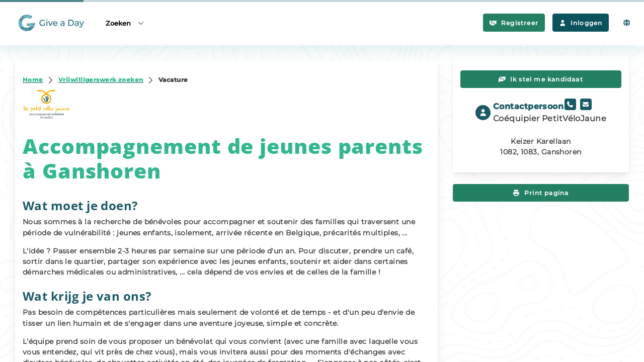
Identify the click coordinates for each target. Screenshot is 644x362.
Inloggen (581, 23)
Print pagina (541, 193)
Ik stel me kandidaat (541, 79)
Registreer (514, 23)
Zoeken (125, 23)
